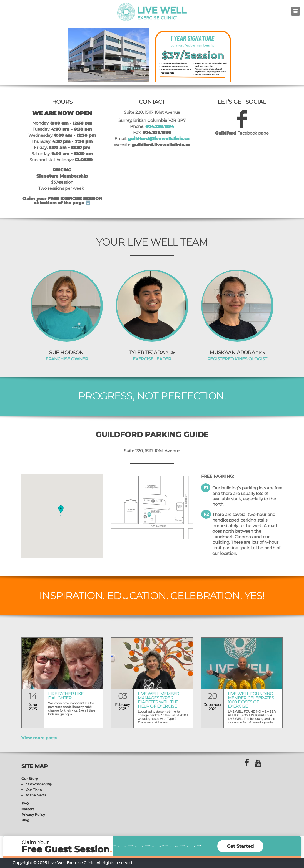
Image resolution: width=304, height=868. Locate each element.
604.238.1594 (160, 126)
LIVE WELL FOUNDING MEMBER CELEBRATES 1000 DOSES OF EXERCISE (251, 700)
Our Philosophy (39, 784)
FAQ (25, 804)
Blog (25, 820)
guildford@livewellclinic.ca (159, 139)
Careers (28, 809)
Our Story (30, 779)
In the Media (36, 795)
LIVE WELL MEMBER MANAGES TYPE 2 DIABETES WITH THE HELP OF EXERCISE (158, 700)
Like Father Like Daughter (66, 696)
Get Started (240, 846)
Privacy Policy (33, 815)
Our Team (34, 790)
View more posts (39, 738)
